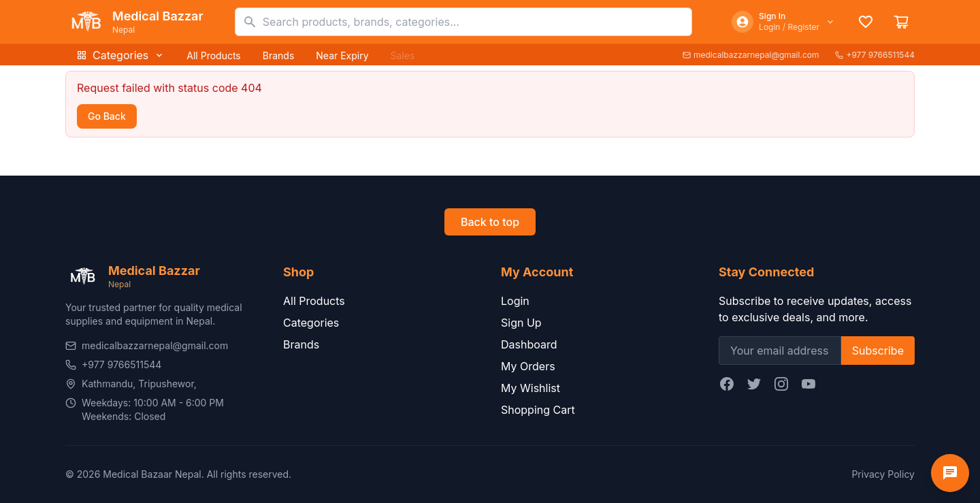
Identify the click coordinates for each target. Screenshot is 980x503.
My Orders (528, 366)
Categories (120, 55)
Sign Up (521, 323)
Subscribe (878, 351)
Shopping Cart (538, 410)
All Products (213, 55)
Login (515, 301)
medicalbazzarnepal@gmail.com (751, 55)
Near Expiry (342, 55)
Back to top (490, 222)
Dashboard (529, 344)
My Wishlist (530, 388)
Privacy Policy (883, 474)
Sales (403, 55)
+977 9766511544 (875, 55)
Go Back (107, 116)
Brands (279, 55)
